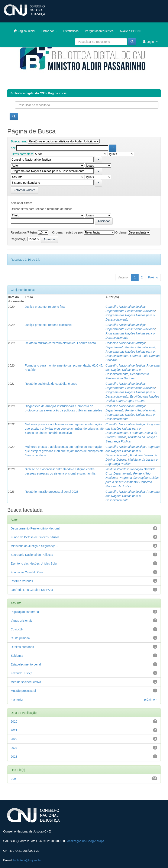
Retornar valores (25, 190)
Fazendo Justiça (22, 673)
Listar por (49, 31)
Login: (150, 42)
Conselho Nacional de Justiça (125, 307)
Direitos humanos (22, 647)
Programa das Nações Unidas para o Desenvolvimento (133, 370)
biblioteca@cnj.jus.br (27, 860)
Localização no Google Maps (85, 841)
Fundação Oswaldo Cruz (27, 572)
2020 (14, 722)
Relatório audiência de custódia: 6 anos (51, 384)
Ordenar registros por (67, 232)
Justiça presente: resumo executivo (48, 325)
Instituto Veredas (117, 469)
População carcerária (25, 612)
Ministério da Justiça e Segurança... (34, 546)
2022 (14, 739)
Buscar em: (19, 141)
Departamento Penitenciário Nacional (130, 311)
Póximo (153, 277)
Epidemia (17, 656)
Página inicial (24, 31)
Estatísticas (71, 31)
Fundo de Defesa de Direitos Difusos (35, 537)
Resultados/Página (24, 232)
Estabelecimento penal (26, 664)
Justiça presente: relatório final (45, 307)
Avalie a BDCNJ (130, 31)
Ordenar (121, 232)
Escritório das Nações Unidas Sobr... (35, 563)
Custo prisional (21, 638)
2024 (14, 748)
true (13, 779)
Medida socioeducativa (26, 682)
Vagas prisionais (22, 621)
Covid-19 (17, 629)
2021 (14, 730)
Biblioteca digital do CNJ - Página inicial (39, 93)
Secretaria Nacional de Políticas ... (33, 555)
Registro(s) (19, 239)
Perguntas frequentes (99, 31)
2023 (14, 757)
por (13, 148)
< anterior (17, 699)
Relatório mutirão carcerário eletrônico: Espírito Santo (60, 343)
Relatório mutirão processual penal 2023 (51, 492)
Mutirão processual (23, 691)
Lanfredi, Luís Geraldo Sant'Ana (32, 590)
